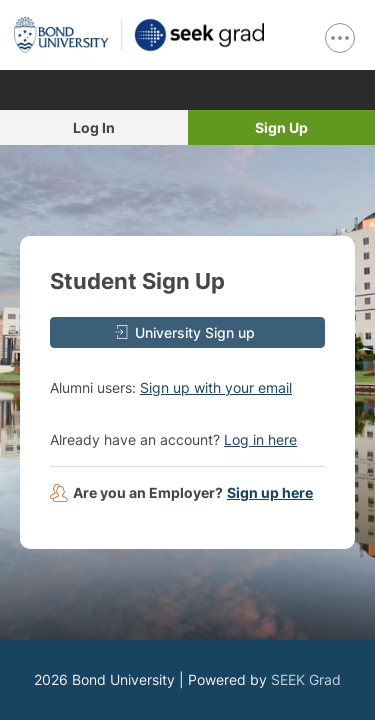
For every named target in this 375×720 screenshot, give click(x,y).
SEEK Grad (306, 679)
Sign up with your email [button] (216, 387)
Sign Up (281, 127)
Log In (94, 127)
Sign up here (270, 492)
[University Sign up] (187, 332)
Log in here (260, 439)
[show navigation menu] (340, 38)
